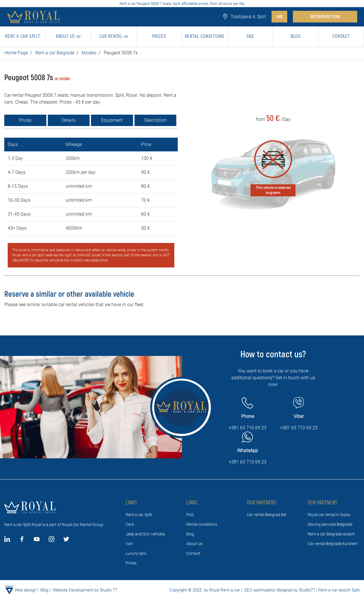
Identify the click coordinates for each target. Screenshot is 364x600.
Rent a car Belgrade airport (331, 534)
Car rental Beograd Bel (267, 515)
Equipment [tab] (112, 120)
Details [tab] (69, 120)
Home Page (16, 53)
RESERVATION (325, 17)
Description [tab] (155, 120)
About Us (194, 544)
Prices (131, 563)
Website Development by (76, 590)
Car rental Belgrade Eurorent (333, 544)
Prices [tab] (25, 120)
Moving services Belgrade (330, 524)
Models (89, 53)
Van (129, 544)
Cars (130, 524)
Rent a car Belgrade (55, 53)
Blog (190, 534)
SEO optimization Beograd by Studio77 (279, 590)
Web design (25, 590)
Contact (193, 553)
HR (279, 17)
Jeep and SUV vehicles (145, 534)
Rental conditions (202, 524)
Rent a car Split (139, 515)
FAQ (190, 515)
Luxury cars (136, 553)
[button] (68, 36)
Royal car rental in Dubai (329, 515)
